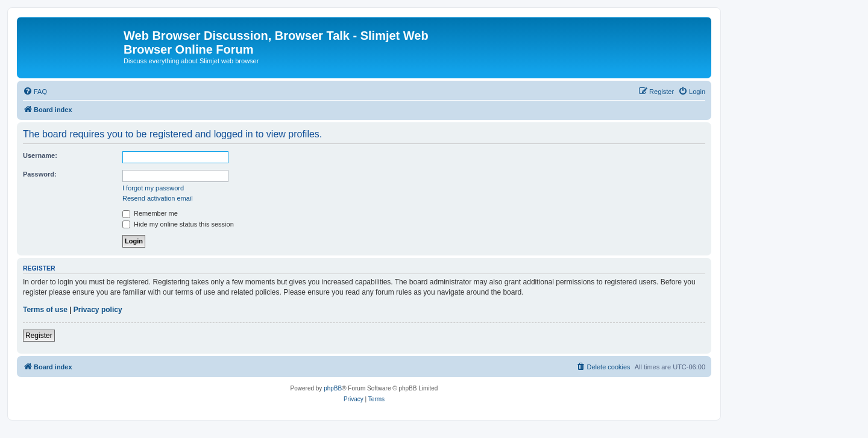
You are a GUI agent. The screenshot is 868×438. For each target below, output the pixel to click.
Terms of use (45, 310)
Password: (40, 174)
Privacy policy (98, 310)
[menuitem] (35, 92)
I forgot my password (153, 188)
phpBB (333, 388)
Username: (40, 155)
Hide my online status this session (178, 224)
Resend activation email (158, 198)
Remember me (150, 213)
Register (39, 336)
